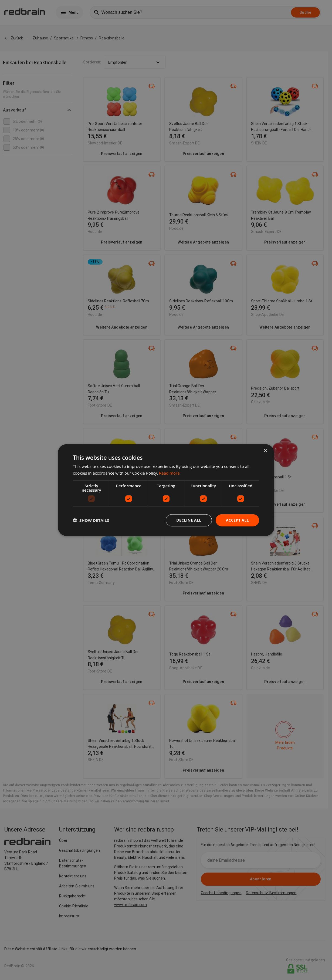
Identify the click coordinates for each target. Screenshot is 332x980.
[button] (91, 520)
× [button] (265, 451)
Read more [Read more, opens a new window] (169, 473)
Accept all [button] (237, 520)
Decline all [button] (189, 520)
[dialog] (166, 490)
